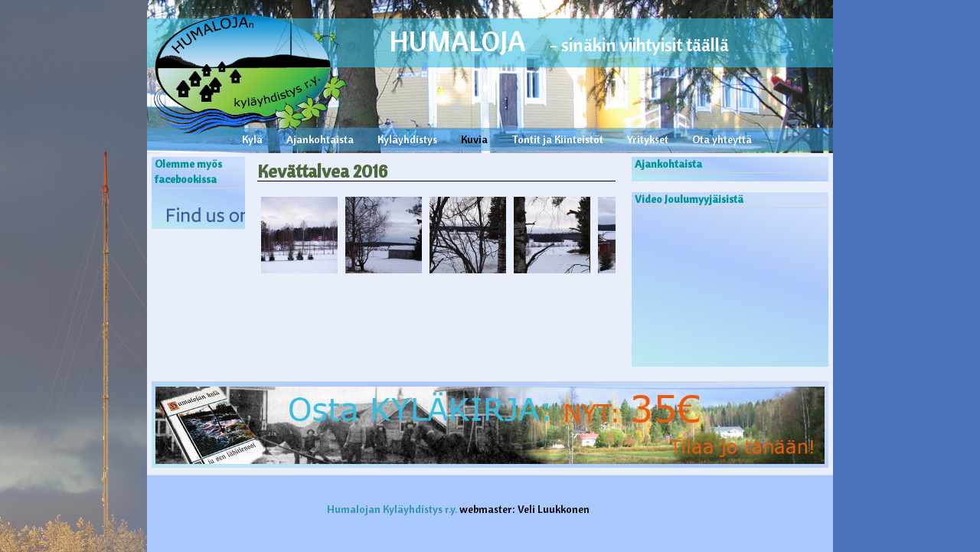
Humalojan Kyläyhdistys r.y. (392, 509)
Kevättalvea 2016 (322, 171)
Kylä (252, 139)
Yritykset (648, 139)
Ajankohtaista (320, 139)
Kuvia (474, 139)
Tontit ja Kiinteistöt (557, 139)
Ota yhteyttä (722, 139)
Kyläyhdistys (407, 139)
